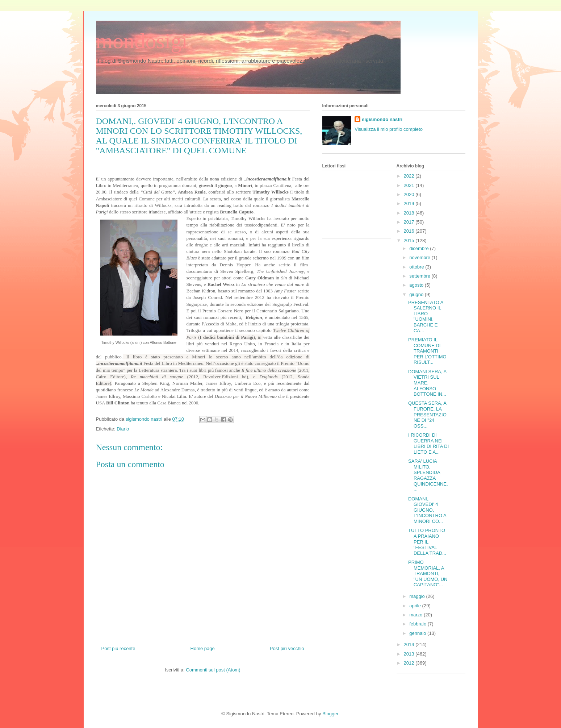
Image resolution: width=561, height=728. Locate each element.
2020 (410, 194)
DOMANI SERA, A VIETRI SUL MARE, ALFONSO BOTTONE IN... (427, 383)
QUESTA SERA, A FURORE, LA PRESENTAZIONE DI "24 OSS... (427, 414)
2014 (410, 644)
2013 (410, 654)
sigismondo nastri (382, 119)
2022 (410, 176)
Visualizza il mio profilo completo (389, 129)
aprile (416, 606)
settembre (420, 276)
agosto (417, 285)
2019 (410, 203)
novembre (420, 257)
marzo (416, 615)
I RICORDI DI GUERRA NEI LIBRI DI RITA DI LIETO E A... (428, 444)
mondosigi (142, 41)
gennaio (418, 633)
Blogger (330, 714)
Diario (123, 429)
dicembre (420, 248)
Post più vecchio (287, 648)
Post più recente (118, 648)
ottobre (417, 267)
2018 (410, 213)
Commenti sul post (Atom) (213, 670)
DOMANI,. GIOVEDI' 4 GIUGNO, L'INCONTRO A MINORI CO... (427, 510)
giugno (417, 294)
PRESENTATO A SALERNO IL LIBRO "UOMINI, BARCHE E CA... (426, 317)
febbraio (418, 624)
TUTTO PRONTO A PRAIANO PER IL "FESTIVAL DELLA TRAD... (427, 542)
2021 (410, 185)
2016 (410, 231)
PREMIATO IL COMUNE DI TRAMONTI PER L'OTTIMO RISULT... (427, 351)
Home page (203, 648)
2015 (410, 240)
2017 (410, 222)
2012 (410, 663)
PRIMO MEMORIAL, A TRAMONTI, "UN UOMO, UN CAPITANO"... (428, 573)
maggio (418, 596)
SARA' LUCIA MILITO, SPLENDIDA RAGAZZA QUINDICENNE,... (428, 475)
